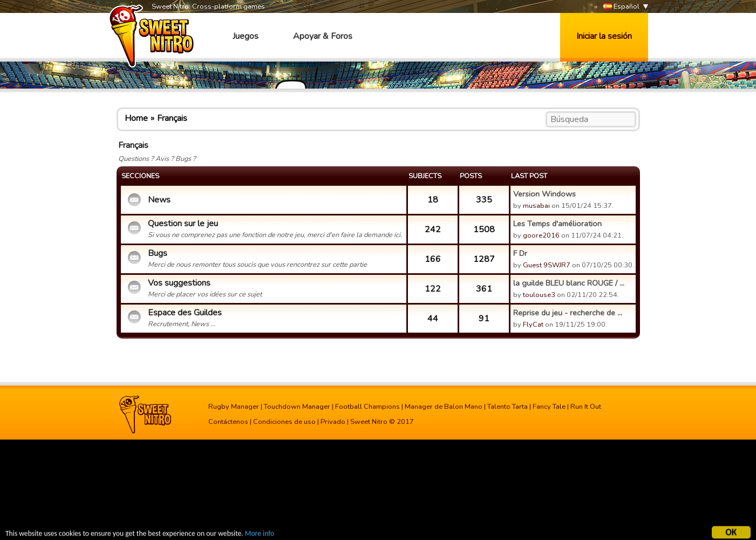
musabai (536, 206)
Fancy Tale (549, 407)
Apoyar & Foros (323, 36)
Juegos (246, 36)
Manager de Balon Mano (444, 407)
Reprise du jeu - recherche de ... (568, 313)
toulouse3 (539, 295)
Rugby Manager (234, 407)
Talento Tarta (508, 407)
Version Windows (544, 194)
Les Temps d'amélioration (557, 224)
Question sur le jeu (183, 224)
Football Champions (367, 407)
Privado (333, 422)
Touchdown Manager (297, 407)
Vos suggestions (179, 283)
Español (621, 7)
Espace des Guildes (185, 313)
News (159, 200)
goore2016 (541, 235)
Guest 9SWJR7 (547, 265)
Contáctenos (228, 422)
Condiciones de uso (284, 422)
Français (172, 118)
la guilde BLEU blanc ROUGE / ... (569, 283)
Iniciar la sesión (604, 36)
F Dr (520, 253)
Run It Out (586, 407)
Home (136, 118)
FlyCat (533, 325)
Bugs (158, 253)
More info (260, 534)
